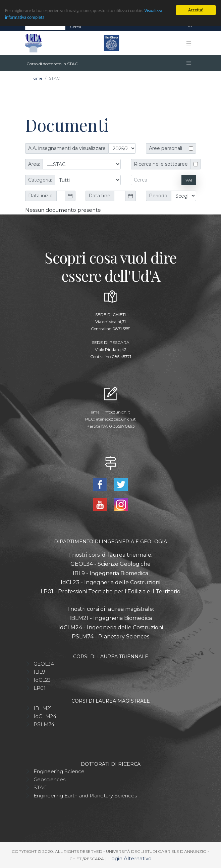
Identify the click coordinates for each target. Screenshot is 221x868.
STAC (40, 787)
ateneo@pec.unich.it (116, 419)
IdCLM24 (45, 716)
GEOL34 (44, 664)
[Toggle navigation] (190, 27)
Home (36, 78)
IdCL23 (42, 680)
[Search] (45, 27)
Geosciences (49, 779)
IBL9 (39, 672)
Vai (189, 180)
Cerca (76, 26)
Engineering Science (59, 771)
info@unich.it (117, 412)
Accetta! (196, 10)
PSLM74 (44, 724)
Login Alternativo (130, 858)
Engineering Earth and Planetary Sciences (85, 796)
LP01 (40, 688)
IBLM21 (43, 708)
